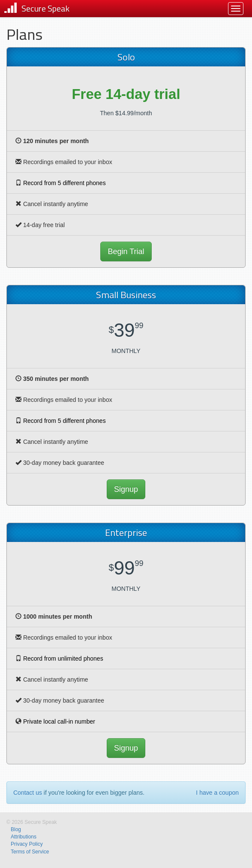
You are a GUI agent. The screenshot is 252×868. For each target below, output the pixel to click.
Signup (126, 489)
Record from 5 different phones (64, 183)
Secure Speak (45, 8)
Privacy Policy (27, 844)
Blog (16, 829)
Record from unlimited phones (63, 658)
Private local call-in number (59, 721)
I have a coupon (217, 793)
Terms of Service (30, 852)
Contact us (28, 793)
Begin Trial (126, 251)
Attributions (24, 837)
